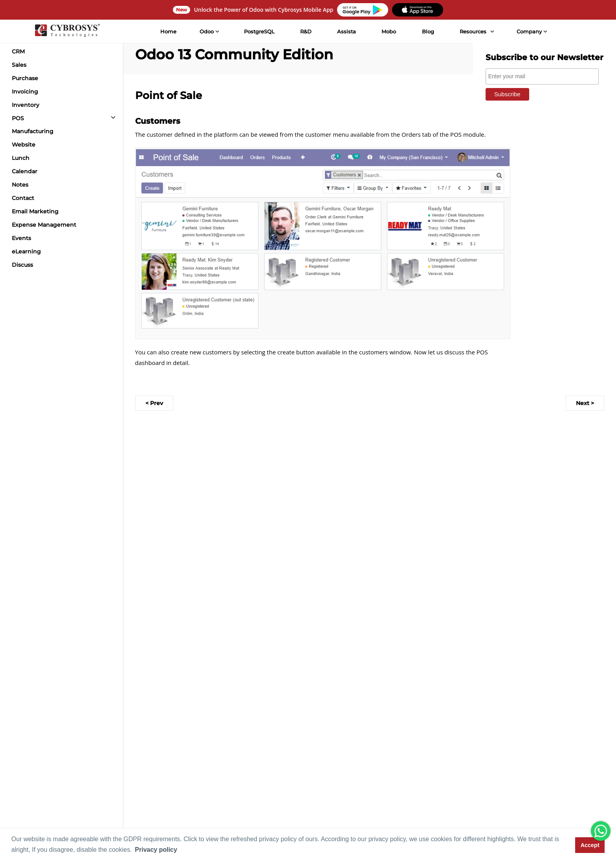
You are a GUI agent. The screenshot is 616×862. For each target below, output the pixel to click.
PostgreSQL (259, 31)
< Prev (154, 403)
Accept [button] (590, 845)
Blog (428, 31)
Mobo (389, 31)
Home (168, 31)
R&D (306, 31)
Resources (473, 31)
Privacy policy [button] (156, 850)
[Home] (67, 31)
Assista (346, 31)
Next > (585, 403)
